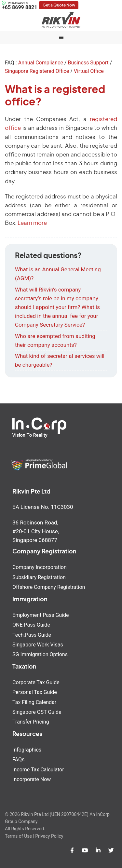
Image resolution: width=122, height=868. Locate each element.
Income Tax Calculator (38, 770)
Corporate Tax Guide (36, 682)
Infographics (27, 750)
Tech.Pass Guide (32, 635)
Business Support (88, 63)
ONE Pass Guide (31, 625)
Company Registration (44, 552)
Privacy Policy (49, 836)
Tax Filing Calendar (34, 702)
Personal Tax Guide (35, 692)
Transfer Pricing (31, 722)
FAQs (18, 759)
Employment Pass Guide (41, 615)
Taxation (24, 667)
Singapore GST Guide (37, 712)
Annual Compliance (41, 63)
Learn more (32, 223)
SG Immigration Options (40, 654)
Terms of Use (18, 836)
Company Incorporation (40, 567)
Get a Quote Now (59, 5)
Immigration (30, 600)
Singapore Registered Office (37, 71)
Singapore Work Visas (38, 645)
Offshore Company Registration (49, 587)
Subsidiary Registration (39, 577)
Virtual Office (89, 71)
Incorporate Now (32, 779)
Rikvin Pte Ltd (61, 20)
